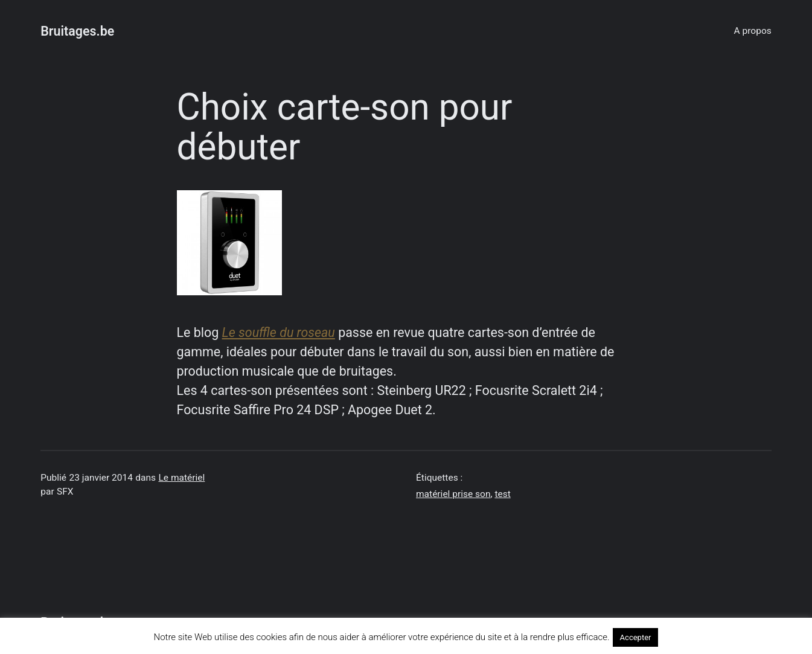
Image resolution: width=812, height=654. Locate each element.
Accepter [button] (636, 637)
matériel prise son (453, 494)
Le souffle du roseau (279, 332)
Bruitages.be (77, 31)
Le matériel (181, 478)
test (502, 494)
